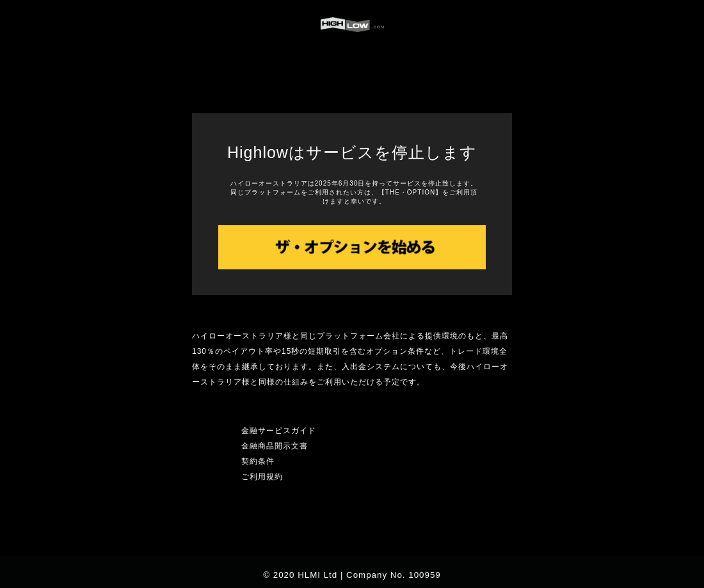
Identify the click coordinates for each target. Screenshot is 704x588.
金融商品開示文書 (275, 446)
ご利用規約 (262, 477)
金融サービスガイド (279, 431)
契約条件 (258, 461)
